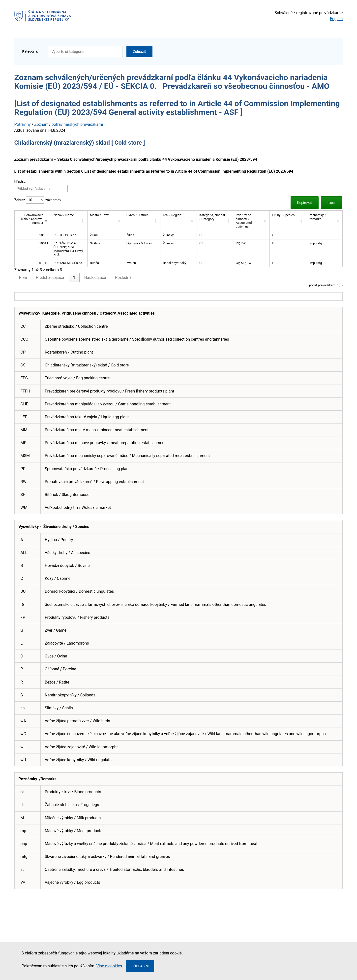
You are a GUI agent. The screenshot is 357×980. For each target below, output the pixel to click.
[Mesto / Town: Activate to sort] (105, 221)
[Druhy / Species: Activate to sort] (288, 221)
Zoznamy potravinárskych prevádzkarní (69, 124)
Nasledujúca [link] (95, 278)
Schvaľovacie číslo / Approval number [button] (32, 219)
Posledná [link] (123, 278)
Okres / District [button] (137, 215)
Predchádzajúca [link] (50, 278)
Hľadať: (20, 181)
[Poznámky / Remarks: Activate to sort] (324, 221)
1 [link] (74, 278)
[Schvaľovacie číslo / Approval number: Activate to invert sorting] (33, 221)
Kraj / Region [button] (172, 215)
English (336, 19)
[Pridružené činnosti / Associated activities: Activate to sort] (252, 221)
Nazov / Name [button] (64, 215)
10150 (44, 235)
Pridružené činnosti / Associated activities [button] (244, 221)
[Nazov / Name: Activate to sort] (69, 221)
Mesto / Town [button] (100, 215)
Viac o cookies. (110, 966)
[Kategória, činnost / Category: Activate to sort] (215, 221)
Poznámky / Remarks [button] (317, 217)
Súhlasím (140, 966)
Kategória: (30, 51)
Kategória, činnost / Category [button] (212, 217)
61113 (44, 263)
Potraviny (23, 124)
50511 (44, 243)
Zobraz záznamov (38, 200)
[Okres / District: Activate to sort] (142, 221)
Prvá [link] (23, 278)
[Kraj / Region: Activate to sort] (178, 221)
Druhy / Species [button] (283, 215)
